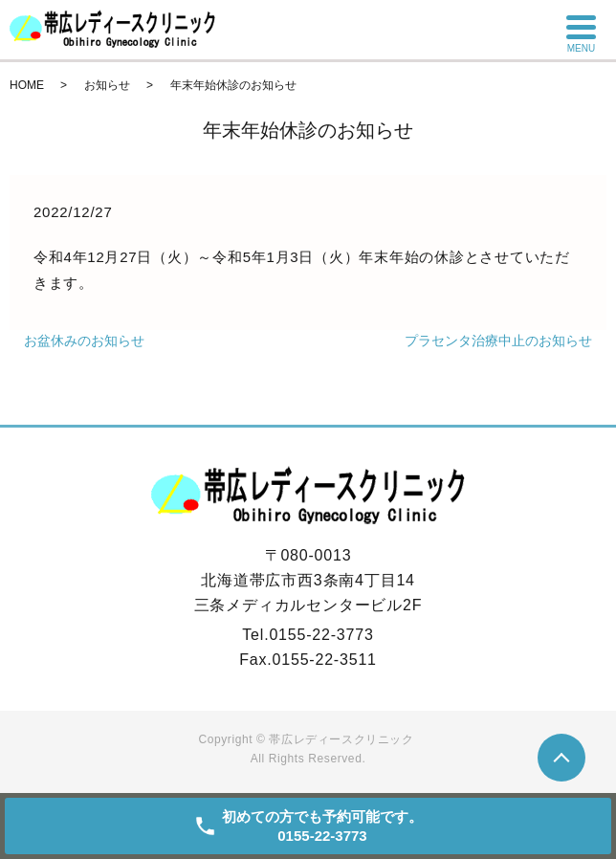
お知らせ (107, 85)
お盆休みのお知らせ (84, 341)
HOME (27, 85)
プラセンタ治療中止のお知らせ (498, 341)
